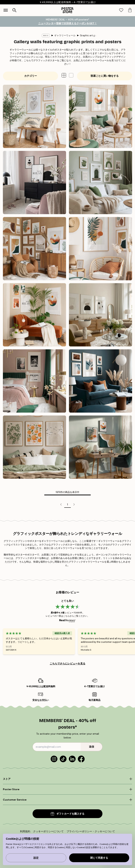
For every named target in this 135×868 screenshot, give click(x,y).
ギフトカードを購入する (67, 814)
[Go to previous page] (61, 504)
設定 (36, 858)
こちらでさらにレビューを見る (67, 664)
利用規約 (25, 831)
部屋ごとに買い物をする (105, 76)
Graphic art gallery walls (94, 35)
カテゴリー (31, 76)
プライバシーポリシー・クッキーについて (91, 831)
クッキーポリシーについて (48, 831)
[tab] (121, 10)
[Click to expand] (67, 779)
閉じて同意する (99, 858)
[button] (71, 75)
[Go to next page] (74, 504)
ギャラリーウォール (65, 35)
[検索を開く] (14, 10)
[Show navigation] (6, 10)
